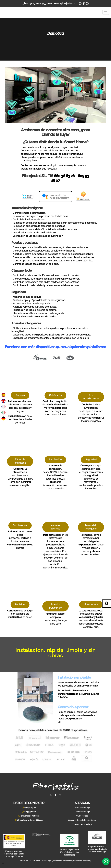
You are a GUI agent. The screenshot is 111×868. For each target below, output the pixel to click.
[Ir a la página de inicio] (9, 12)
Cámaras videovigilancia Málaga (82, 820)
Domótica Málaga (82, 811)
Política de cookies (81, 860)
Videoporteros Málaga (82, 824)
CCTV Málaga (82, 815)
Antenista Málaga (82, 807)
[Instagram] (87, 4)
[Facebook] (84, 4)
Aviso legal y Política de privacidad (57, 860)
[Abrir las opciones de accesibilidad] (107, 603)
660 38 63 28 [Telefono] (31, 4)
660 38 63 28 (64, 176)
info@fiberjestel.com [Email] (67, 4)
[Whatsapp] (80, 4)
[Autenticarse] (3, 863)
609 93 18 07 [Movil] (46, 4)
